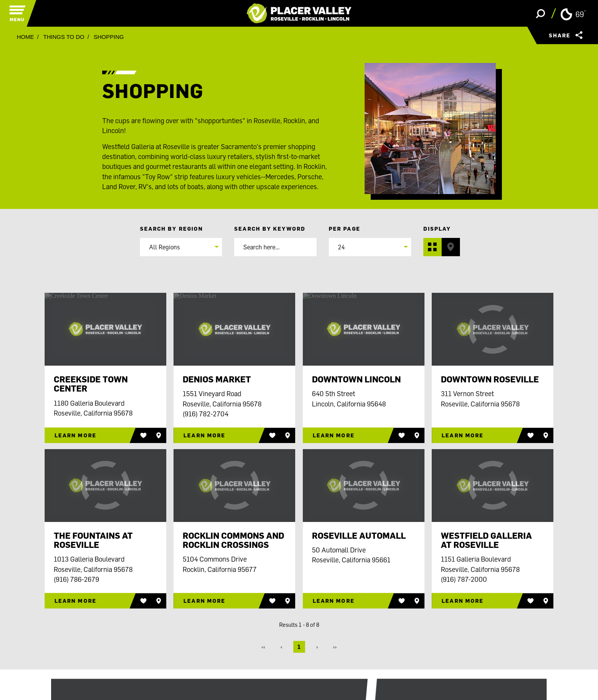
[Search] (275, 247)
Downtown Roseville (490, 379)
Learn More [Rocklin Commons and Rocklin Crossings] (204, 601)
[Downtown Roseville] (493, 329)
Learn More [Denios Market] (204, 435)
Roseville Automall (359, 536)
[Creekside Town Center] (105, 329)
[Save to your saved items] (159, 435)
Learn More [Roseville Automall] (334, 601)
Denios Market (217, 379)
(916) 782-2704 (206, 414)
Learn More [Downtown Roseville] (463, 435)
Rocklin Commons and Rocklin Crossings (233, 540)
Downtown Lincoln (356, 379)
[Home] (299, 13)
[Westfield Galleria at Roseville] (493, 486)
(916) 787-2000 (464, 579)
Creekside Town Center (91, 384)
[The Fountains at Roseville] (105, 486)
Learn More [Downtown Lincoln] (334, 435)
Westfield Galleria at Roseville (486, 540)
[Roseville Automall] (364, 486)
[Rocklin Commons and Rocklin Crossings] (234, 486)
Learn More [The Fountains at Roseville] (76, 601)
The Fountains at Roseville (93, 540)
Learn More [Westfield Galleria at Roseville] (463, 601)
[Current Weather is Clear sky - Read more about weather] (573, 14)
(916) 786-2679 (76, 579)
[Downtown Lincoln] (364, 329)
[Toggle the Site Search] (540, 13)
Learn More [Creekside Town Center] (76, 435)
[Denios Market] (234, 329)
